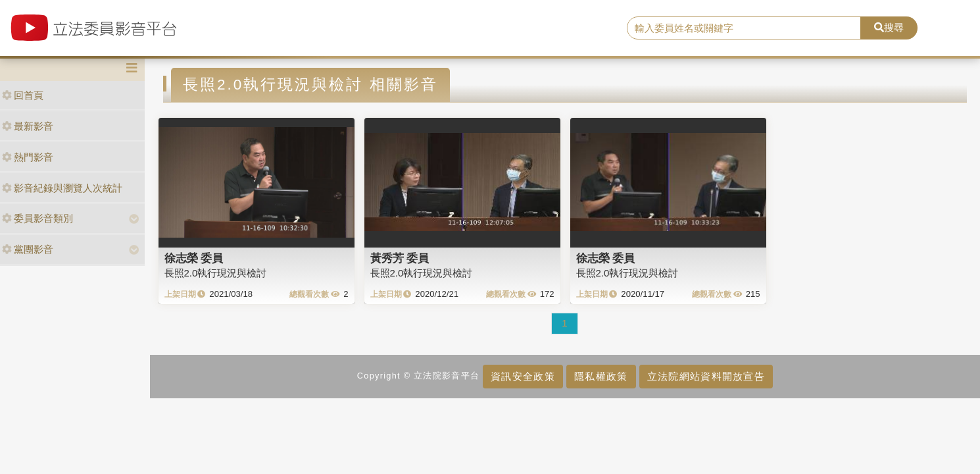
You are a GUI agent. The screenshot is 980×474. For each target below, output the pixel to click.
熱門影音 (28, 157)
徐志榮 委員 (194, 258)
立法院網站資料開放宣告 (706, 376)
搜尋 (889, 27)
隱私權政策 (601, 376)
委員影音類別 (37, 218)
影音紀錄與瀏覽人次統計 (62, 188)
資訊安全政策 (523, 376)
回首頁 (23, 95)
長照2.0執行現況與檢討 (216, 273)
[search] (744, 28)
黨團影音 (28, 249)
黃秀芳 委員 (400, 258)
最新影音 (28, 126)
